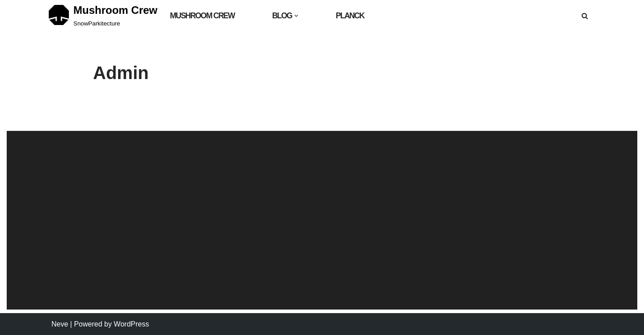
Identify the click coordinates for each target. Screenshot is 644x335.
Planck (350, 16)
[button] (296, 16)
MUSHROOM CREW (202, 16)
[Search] (585, 16)
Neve (60, 324)
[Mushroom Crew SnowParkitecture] (103, 15)
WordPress (131, 324)
